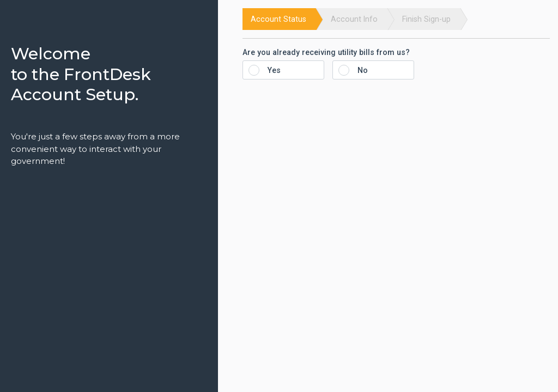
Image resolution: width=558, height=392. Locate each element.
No (357, 70)
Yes (268, 70)
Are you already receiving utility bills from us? (326, 52)
